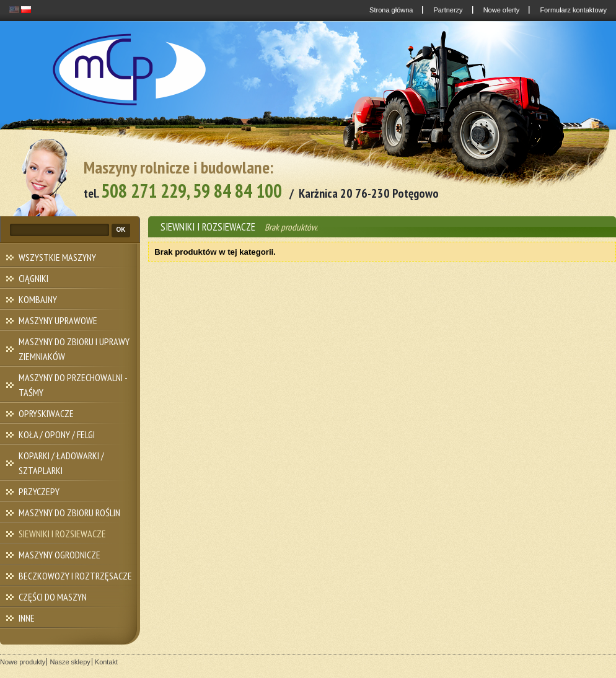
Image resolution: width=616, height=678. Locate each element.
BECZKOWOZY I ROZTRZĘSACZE (75, 576)
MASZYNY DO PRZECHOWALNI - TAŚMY (73, 385)
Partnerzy (447, 10)
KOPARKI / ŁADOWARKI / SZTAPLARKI (61, 463)
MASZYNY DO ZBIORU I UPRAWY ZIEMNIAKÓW (74, 349)
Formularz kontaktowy (572, 10)
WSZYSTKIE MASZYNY (57, 257)
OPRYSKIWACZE (46, 413)
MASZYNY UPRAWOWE (58, 320)
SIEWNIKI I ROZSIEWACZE (62, 534)
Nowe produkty (23, 662)
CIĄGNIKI (33, 278)
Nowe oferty (501, 10)
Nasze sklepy (70, 662)
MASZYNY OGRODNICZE (59, 555)
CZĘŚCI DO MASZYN (53, 597)
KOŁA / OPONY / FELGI (57, 434)
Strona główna (390, 10)
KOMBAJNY (38, 299)
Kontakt (106, 662)
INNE (27, 618)
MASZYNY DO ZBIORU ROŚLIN (69, 513)
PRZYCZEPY (39, 491)
